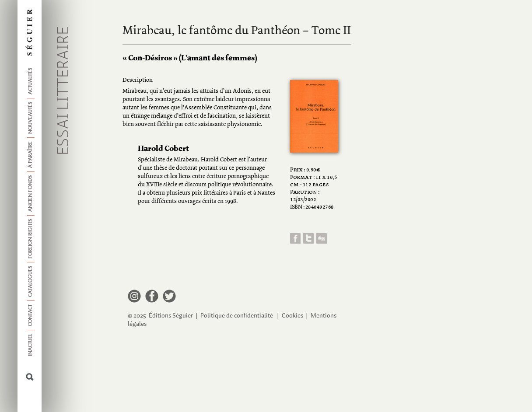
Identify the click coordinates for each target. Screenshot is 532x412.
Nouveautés (31, 118)
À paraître (31, 155)
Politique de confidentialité (237, 316)
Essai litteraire (64, 91)
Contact (31, 315)
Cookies (292, 316)
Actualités (31, 81)
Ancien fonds (31, 194)
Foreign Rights (31, 239)
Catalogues (31, 281)
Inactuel (31, 345)
